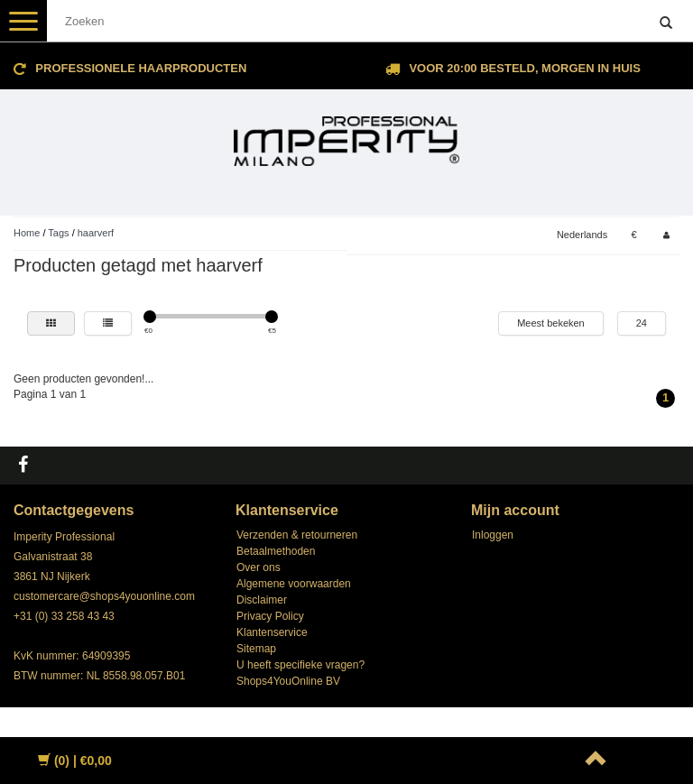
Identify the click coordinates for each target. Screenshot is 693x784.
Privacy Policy (270, 616)
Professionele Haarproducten (141, 68)
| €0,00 (75, 761)
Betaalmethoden (276, 551)
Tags (58, 233)
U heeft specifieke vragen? (300, 665)
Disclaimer (262, 600)
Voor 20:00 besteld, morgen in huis (524, 68)
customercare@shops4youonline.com (104, 596)
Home (27, 233)
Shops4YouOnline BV (288, 681)
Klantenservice (272, 632)
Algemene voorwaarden (294, 584)
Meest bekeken (551, 323)
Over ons (259, 567)
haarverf (96, 233)
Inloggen (493, 535)
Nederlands (582, 235)
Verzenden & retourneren (297, 535)
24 (642, 323)
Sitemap (256, 649)
